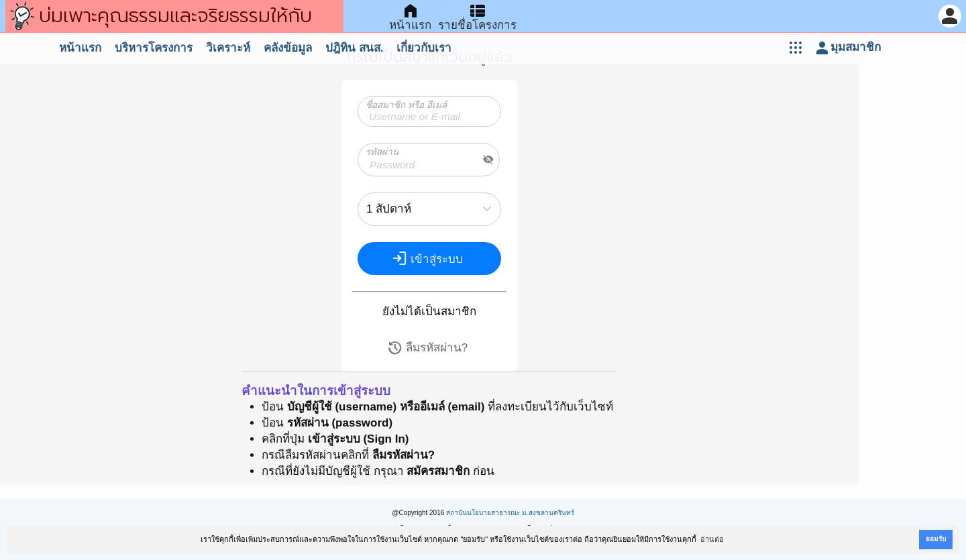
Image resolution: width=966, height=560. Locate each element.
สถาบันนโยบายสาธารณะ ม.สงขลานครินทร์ (510, 513)
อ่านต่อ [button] (712, 539)
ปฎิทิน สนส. (354, 48)
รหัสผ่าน (382, 152)
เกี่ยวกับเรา (424, 48)
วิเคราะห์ (228, 48)
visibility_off (488, 160)
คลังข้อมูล (288, 48)
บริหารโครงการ (154, 48)
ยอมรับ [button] (936, 539)
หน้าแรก (80, 48)
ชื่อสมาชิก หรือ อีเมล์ (406, 105)
